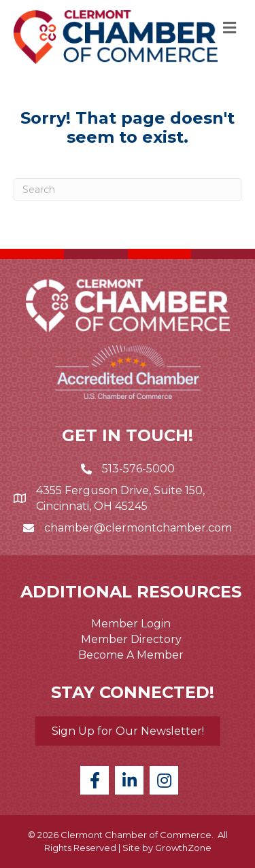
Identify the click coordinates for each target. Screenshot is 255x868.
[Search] (128, 190)
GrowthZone (183, 848)
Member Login (131, 624)
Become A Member (131, 655)
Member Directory (131, 639)
